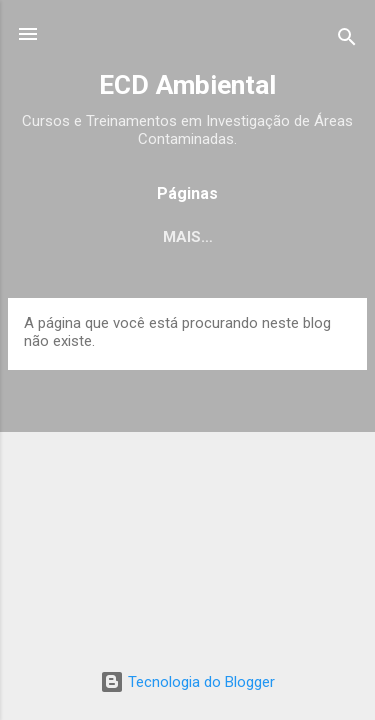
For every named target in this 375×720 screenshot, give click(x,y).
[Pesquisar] (347, 40)
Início (78, 237)
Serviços (282, 237)
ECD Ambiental (187, 85)
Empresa (173, 237)
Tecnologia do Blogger (187, 682)
